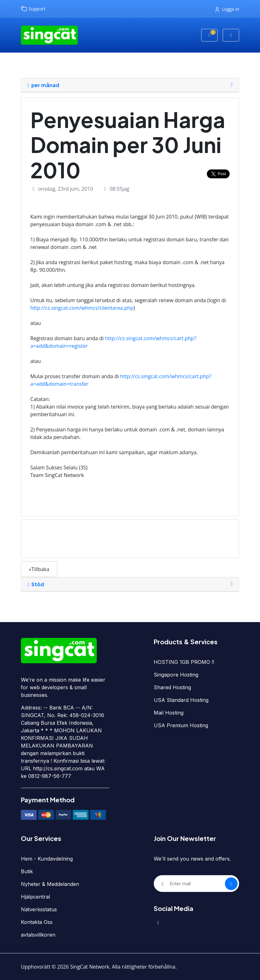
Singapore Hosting (176, 675)
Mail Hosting (169, 713)
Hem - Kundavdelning (47, 859)
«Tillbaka (39, 569)
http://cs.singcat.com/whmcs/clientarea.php (82, 308)
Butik (27, 871)
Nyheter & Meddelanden (50, 884)
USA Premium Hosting (181, 725)
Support (33, 9)
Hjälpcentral (35, 897)
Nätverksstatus (39, 909)
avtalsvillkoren (38, 935)
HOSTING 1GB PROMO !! (184, 662)
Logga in (227, 9)
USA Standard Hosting (181, 700)
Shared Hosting (172, 687)
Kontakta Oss (37, 922)
